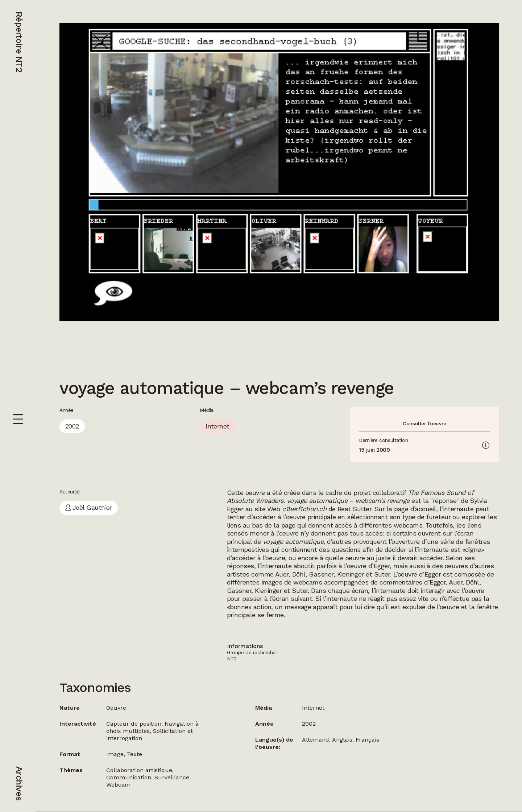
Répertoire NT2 (19, 42)
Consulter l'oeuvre (424, 423)
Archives (19, 783)
